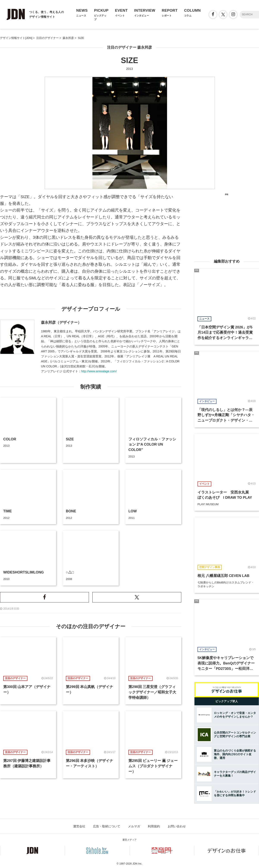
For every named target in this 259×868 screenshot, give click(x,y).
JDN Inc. (137, 864)
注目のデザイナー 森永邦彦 (130, 47)
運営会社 (79, 826)
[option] (130, 133)
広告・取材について (107, 826)
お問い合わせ (177, 826)
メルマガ (134, 826)
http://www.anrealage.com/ (99, 371)
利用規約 (154, 826)
